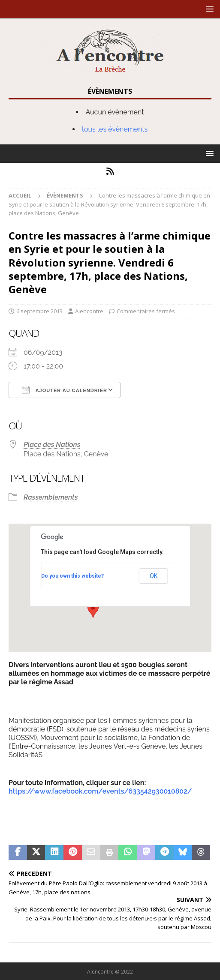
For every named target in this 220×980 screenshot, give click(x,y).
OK (154, 576)
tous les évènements (115, 129)
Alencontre (89, 311)
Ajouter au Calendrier (65, 390)
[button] (208, 9)
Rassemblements (51, 497)
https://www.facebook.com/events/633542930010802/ (100, 791)
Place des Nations (52, 445)
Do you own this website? (72, 576)
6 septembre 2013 (39, 311)
